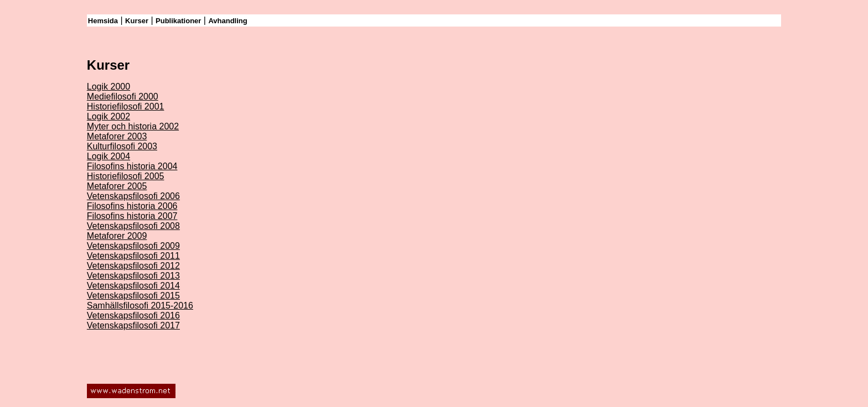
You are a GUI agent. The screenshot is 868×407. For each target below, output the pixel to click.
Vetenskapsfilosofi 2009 (133, 246)
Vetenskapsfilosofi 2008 (133, 226)
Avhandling (228, 21)
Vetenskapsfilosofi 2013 (133, 276)
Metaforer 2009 (117, 236)
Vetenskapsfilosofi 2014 (133, 286)
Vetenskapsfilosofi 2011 (133, 256)
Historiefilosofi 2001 (126, 106)
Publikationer (178, 21)
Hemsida (103, 21)
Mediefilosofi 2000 (123, 96)
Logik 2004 (108, 156)
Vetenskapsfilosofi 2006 (133, 196)
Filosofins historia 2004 (132, 166)
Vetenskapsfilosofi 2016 (133, 315)
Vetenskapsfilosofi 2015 (133, 296)
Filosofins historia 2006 (132, 206)
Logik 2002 (108, 116)
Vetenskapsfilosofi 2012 (133, 266)
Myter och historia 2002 (133, 126)
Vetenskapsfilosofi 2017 (133, 325)
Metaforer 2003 (117, 136)
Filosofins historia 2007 (132, 216)
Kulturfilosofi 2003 (122, 146)
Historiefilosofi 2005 (126, 176)
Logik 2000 (108, 87)
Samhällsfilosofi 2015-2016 (140, 306)
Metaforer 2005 (117, 186)
